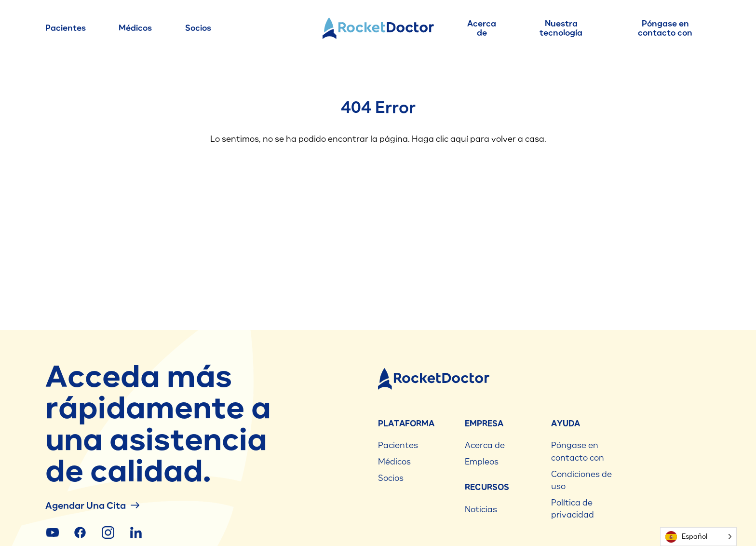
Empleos (482, 462)
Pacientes (66, 28)
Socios (198, 28)
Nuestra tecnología (561, 28)
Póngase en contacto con (665, 28)
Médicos (135, 28)
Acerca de (482, 28)
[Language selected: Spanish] (698, 537)
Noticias (481, 509)
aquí (459, 139)
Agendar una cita (92, 505)
